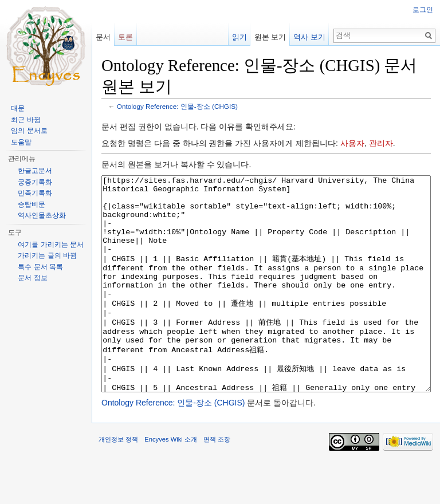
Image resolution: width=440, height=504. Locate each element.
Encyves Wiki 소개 (171, 482)
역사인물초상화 (42, 215)
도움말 (21, 142)
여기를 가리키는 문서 (51, 245)
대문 (18, 108)
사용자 (352, 143)
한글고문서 (35, 171)
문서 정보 (32, 278)
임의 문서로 (29, 131)
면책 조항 (217, 482)
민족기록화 (35, 193)
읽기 (239, 37)
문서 (103, 37)
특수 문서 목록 (40, 267)
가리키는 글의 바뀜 (47, 255)
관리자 (381, 143)
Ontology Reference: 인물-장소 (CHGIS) (177, 106)
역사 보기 (309, 37)
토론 (125, 37)
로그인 (423, 10)
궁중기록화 (35, 182)
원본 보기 (270, 37)
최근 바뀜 (25, 120)
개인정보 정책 (118, 482)
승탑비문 (32, 204)
